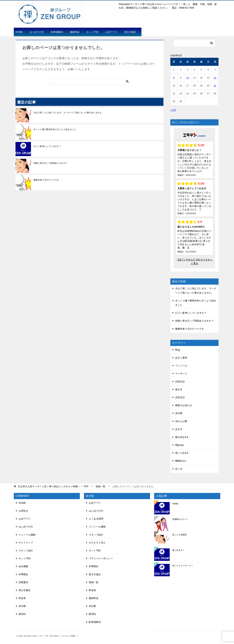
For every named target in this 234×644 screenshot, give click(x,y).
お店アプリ (111, 32)
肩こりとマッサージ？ (183, 566)
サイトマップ (26, 543)
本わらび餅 (181, 421)
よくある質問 (96, 519)
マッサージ (181, 373)
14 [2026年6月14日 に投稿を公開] (215, 78)
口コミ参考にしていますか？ (47, 146)
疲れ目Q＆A (182, 437)
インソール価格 (27, 535)
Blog (178, 350)
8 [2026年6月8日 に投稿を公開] (174, 78)
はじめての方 (37, 32)
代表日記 (180, 382)
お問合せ (23, 511)
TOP (53, 486)
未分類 (179, 413)
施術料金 (75, 32)
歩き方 (179, 429)
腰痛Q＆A (180, 461)
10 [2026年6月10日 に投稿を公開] (188, 78)
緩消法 (22, 614)
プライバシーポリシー (101, 558)
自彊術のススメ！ (180, 519)
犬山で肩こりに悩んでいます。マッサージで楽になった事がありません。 (69, 113)
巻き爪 (179, 389)
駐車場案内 (57, 32)
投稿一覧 (94, 582)
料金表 (22, 598)
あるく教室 (181, 358)
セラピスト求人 (97, 543)
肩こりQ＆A (182, 453)
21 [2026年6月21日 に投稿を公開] (215, 86)
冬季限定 (23, 574)
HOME (19, 32)
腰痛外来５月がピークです (46, 180)
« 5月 (173, 110)
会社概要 (23, 566)
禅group (179, 445)
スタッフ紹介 (26, 551)
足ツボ (179, 469)
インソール (181, 366)
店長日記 (180, 397)
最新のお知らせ (184, 405)
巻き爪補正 (130, 32)
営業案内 (23, 582)
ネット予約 (92, 32)
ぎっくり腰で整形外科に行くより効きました (55, 129)
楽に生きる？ (178, 550)
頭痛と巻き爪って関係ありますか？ (51, 163)
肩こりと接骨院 (179, 535)
